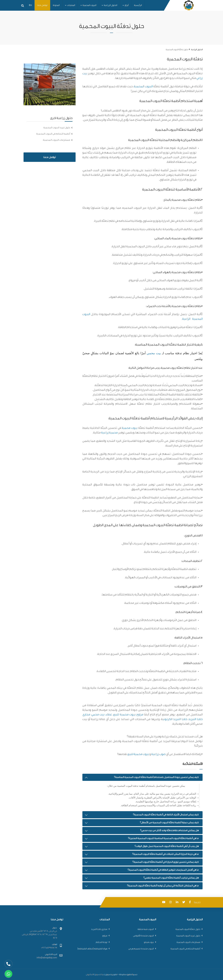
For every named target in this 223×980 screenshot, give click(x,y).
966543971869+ (49, 948)
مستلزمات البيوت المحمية (57, 140)
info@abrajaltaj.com (47, 958)
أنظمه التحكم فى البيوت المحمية (53, 134)
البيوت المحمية (88, 5)
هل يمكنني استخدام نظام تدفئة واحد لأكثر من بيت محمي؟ (169, 830)
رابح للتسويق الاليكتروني (95, 974)
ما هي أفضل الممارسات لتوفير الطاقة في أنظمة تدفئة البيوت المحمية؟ (163, 870)
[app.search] (23, 5)
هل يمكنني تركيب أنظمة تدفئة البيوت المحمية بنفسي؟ (171, 878)
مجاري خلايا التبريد (99, 929)
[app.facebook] (191, 902)
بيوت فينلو (149, 942)
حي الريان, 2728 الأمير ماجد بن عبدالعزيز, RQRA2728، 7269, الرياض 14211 (39, 935)
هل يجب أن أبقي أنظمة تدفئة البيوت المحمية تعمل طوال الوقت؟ (167, 846)
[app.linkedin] (178, 902)
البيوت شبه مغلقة (146, 929)
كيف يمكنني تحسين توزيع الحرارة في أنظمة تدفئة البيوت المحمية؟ (166, 862)
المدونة (56, 5)
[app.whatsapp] (8, 974)
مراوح (105, 936)
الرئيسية (138, 5)
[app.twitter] (184, 902)
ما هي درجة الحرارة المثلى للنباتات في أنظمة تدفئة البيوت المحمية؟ (165, 854)
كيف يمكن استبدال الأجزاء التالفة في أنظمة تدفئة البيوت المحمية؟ (166, 815)
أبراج (126, 5)
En (30, 5)
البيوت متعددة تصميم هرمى (141, 949)
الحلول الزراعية (109, 5)
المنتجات (70, 5)
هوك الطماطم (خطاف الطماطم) (92, 949)
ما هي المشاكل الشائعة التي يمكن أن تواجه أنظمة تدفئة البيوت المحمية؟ (163, 886)
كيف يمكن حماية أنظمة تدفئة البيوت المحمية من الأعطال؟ (169, 823)
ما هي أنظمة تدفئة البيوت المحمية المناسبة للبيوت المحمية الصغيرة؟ (163, 838)
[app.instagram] (171, 902)
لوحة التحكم (102, 942)
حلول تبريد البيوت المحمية (57, 128)
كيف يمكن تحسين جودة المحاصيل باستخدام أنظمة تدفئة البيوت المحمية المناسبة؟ (156, 777)
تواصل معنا (42, 5)
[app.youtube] (164, 902)
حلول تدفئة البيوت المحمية (188, 929)
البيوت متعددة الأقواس (143, 936)
